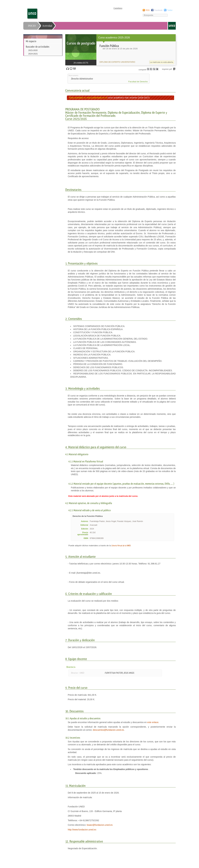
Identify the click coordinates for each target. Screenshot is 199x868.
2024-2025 (33, 54)
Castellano (118, 8)
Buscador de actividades (38, 47)
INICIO (32, 26)
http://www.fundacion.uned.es (82, 830)
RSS (148, 10)
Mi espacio (31, 41)
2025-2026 (33, 50)
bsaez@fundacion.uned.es (100, 825)
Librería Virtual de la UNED (121, 546)
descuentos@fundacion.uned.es (108, 730)
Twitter (170, 10)
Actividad (47, 26)
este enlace (153, 722)
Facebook (158, 10)
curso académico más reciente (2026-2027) (129, 98)
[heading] (120, 50)
